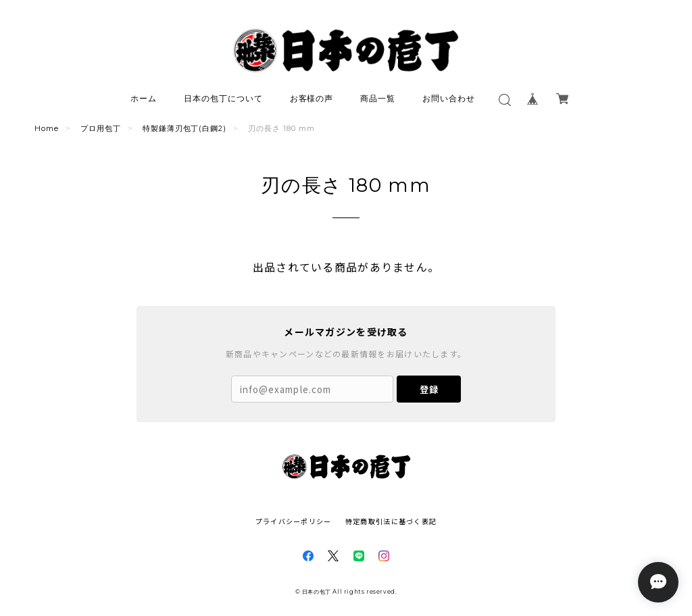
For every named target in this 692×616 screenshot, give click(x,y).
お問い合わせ (449, 98)
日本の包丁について (223, 98)
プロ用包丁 (101, 128)
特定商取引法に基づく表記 (391, 521)
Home (47, 128)
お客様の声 (312, 98)
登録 (429, 389)
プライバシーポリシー (294, 521)
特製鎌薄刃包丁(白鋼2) (185, 128)
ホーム (144, 98)
